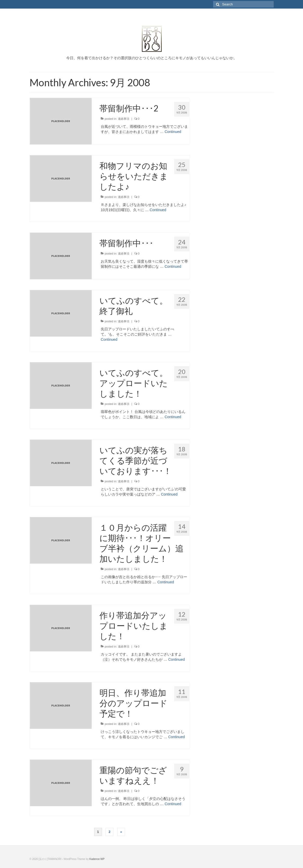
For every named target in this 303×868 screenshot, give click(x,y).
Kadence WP (97, 859)
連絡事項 (124, 119)
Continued (173, 132)
